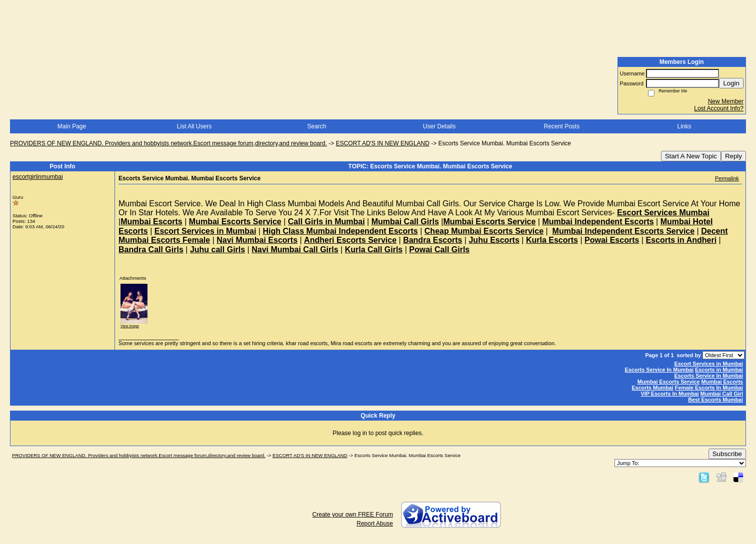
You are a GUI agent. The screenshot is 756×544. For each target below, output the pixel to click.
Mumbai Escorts (722, 382)
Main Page (72, 126)
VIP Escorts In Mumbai (670, 394)
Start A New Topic (691, 156)
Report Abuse (375, 524)
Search (316, 126)
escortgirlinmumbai (38, 177)
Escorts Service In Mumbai (659, 370)
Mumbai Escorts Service (669, 382)
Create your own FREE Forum (353, 515)
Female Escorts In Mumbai (709, 388)
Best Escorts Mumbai (715, 400)
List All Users (194, 126)
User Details (439, 126)
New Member (726, 101)
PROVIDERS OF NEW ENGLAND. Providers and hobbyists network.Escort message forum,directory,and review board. (168, 143)
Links (684, 126)
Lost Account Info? (719, 108)
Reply (733, 156)
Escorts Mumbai (652, 388)
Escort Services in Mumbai (709, 364)
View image (130, 326)
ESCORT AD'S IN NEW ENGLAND (383, 143)
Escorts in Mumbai (719, 370)
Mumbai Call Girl (722, 394)
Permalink (727, 178)
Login (731, 83)
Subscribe (727, 454)
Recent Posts (562, 126)
